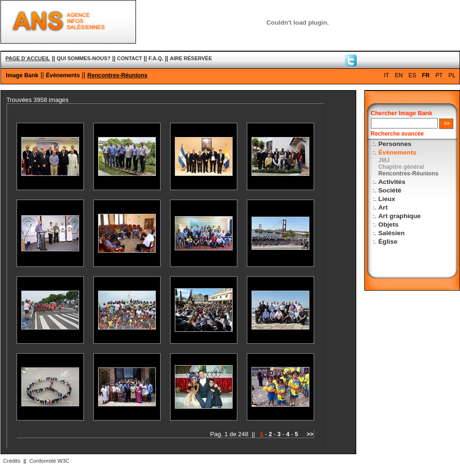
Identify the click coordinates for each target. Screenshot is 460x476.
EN (399, 75)
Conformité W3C (50, 461)
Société (390, 190)
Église (388, 242)
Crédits (12, 461)
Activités (392, 182)
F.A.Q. (156, 58)
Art (383, 207)
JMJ (384, 160)
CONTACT (130, 58)
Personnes (395, 144)
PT (439, 75)
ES (412, 75)
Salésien (392, 233)
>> (310, 434)
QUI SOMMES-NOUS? (84, 58)
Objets (389, 224)
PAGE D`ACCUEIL (28, 58)
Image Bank (23, 75)
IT (386, 75)
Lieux (387, 199)
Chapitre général (401, 167)
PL (452, 75)
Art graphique (400, 216)
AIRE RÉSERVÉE (191, 58)
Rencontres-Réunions (117, 75)
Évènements (63, 75)
